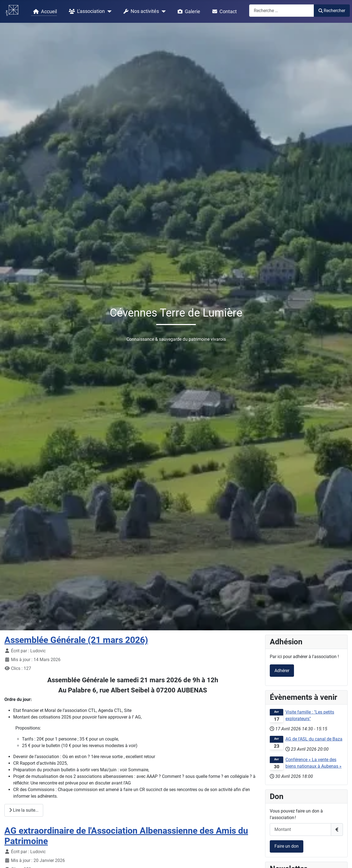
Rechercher (332, 11)
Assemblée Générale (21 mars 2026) (76, 640)
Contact (223, 12)
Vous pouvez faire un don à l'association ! (296, 814)
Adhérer (282, 671)
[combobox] (282, 11)
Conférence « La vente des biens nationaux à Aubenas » (313, 763)
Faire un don (287, 846)
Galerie (188, 12)
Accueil (44, 12)
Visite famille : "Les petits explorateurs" (310, 715)
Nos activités (140, 12)
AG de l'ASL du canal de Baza (314, 739)
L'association (86, 12)
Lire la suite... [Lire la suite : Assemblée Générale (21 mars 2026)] (24, 810)
